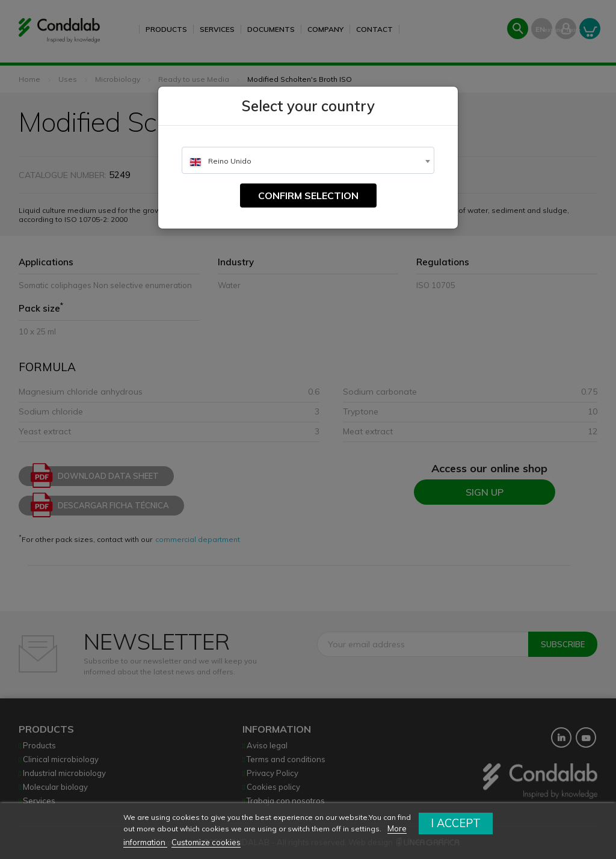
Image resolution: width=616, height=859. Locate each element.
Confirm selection (308, 196)
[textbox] (308, 161)
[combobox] (308, 160)
